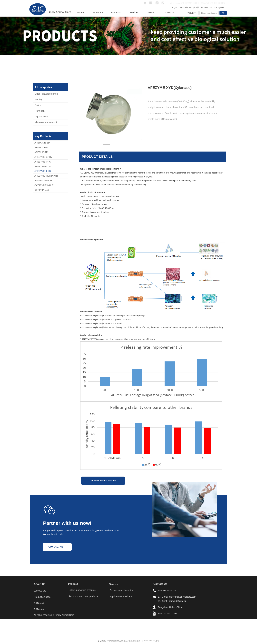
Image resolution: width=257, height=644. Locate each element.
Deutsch (213, 8)
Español (204, 8)
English (175, 8)
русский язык (186, 8)
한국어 (221, 8)
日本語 (196, 8)
